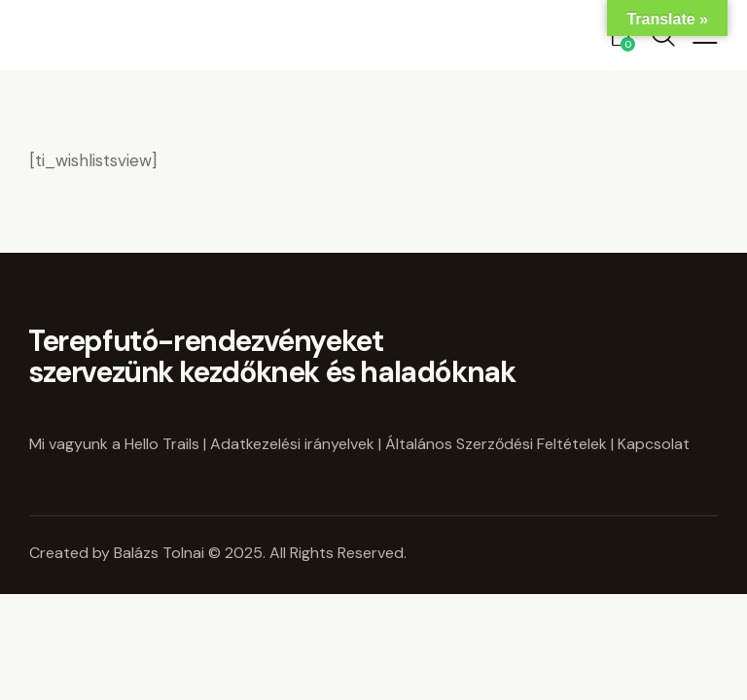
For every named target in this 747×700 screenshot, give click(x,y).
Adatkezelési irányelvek (292, 444)
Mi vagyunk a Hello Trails (114, 444)
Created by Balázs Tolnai (119, 553)
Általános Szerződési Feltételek (496, 444)
